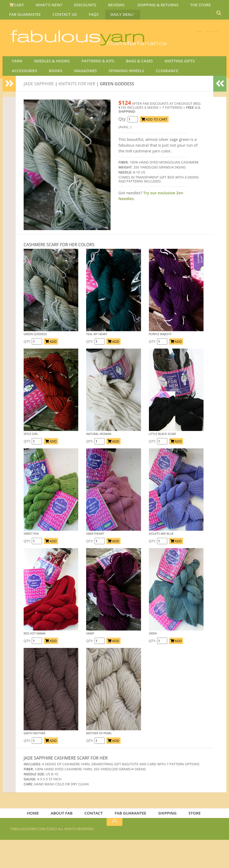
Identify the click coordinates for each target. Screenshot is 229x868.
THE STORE (182, 6)
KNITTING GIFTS (165, 83)
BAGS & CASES (128, 83)
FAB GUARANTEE (24, 19)
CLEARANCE (118, 96)
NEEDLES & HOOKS (47, 83)
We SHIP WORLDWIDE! (128, 39)
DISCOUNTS (77, 6)
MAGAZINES (44, 96)
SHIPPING (166, 840)
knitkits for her (77, 110)
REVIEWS (105, 6)
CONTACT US (61, 19)
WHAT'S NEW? (44, 6)
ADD (51, 368)
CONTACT (95, 840)
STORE (191, 840)
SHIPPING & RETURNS (143, 6)
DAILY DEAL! (110, 19)
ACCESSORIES (202, 83)
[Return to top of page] (114, 850)
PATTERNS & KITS (90, 83)
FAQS (86, 19)
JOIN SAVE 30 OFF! (189, 66)
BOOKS (17, 96)
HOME (38, 840)
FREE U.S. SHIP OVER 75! (191, 39)
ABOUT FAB (65, 840)
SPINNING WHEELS (81, 96)
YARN (16, 83)
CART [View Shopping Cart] (15, 6)
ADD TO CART (154, 146)
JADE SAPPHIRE (39, 110)
